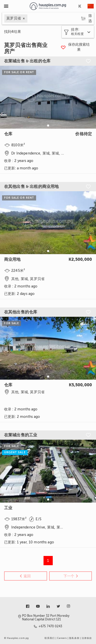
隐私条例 (74, 638)
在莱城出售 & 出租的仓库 (27, 61)
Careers (62, 638)
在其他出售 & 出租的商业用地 (31, 187)
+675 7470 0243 (51, 626)
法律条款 (87, 638)
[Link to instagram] (69, 606)
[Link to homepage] (48, 6)
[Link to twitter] (58, 606)
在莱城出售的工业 (21, 435)
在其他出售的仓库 (21, 312)
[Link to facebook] (28, 606)
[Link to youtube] (38, 606)
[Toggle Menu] (6, 6)
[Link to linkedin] (48, 606)
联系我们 (50, 638)
